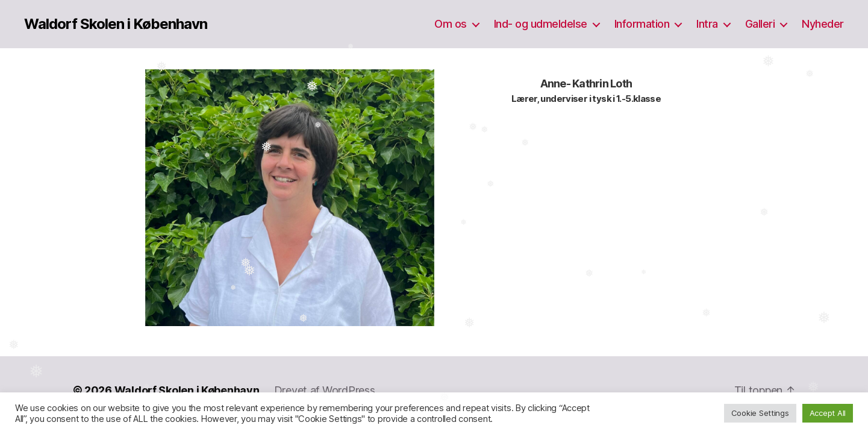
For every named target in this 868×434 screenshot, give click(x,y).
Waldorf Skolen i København (116, 24)
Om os (451, 24)
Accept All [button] (828, 413)
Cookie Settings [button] (760, 413)
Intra (707, 24)
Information (642, 24)
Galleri (760, 24)
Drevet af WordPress (325, 390)
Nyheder (823, 24)
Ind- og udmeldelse (541, 24)
